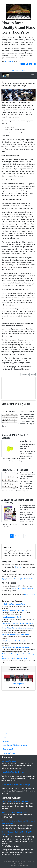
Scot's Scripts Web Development (13, 772)
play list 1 (27, 595)
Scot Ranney (9, 62)
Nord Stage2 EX (18, 684)
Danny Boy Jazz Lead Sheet (11, 617)
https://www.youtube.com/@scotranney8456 (17, 579)
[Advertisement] (18, 711)
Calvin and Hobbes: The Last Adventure (15, 647)
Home (5, 733)
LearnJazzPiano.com (9, 761)
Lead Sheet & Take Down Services (15, 745)
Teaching (6, 741)
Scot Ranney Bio (9, 749)
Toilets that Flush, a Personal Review (14, 659)
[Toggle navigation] (33, 75)
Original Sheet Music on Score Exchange (16, 785)
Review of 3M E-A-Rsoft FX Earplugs (14, 611)
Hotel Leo (18, 567)
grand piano (25, 374)
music (33, 374)
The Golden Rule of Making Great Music (15, 634)
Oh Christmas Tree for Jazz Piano (13, 604)
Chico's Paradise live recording (22, 588)
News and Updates (10, 753)
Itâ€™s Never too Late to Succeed (13, 641)
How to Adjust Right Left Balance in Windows (17, 628)
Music (5, 737)
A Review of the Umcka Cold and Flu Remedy (17, 624)
